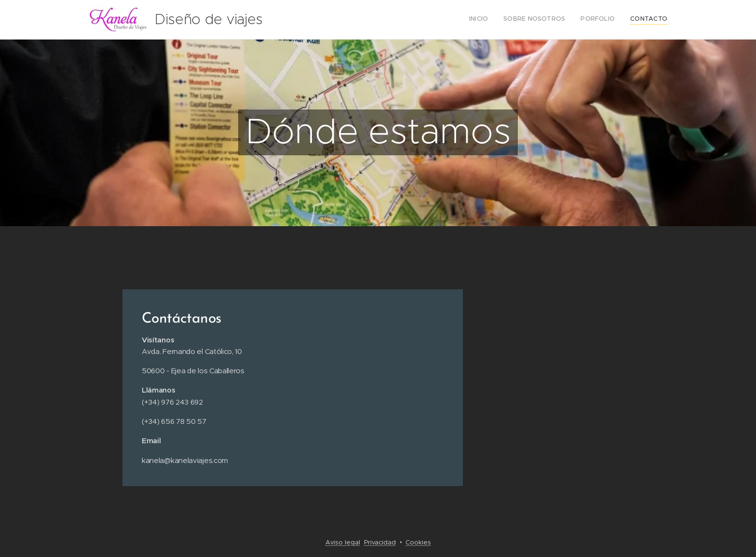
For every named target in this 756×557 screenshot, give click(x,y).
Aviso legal (343, 542)
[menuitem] (624, 20)
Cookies (418, 542)
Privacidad (380, 542)
